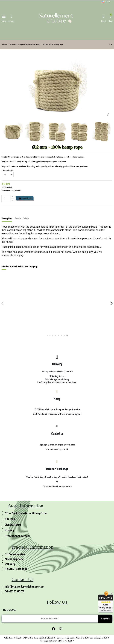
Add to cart (25, 199)
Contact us (57, 434)
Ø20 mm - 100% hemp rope (29, 318)
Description (7, 219)
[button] (47, 335)
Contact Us (22, 579)
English (107, 2)
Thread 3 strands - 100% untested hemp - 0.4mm (85, 318)
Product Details (22, 219)
